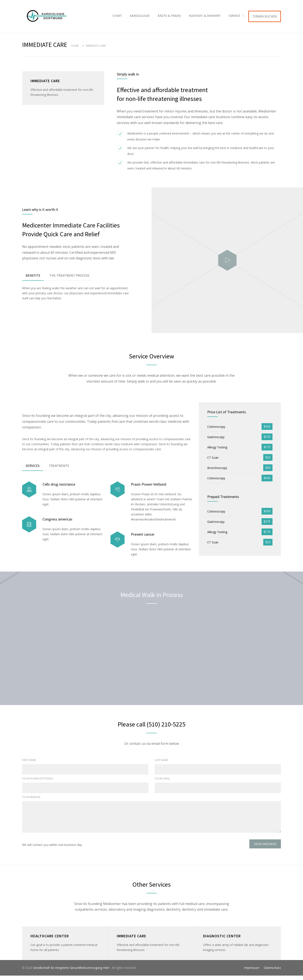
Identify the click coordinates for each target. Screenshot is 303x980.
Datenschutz (272, 972)
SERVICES (33, 470)
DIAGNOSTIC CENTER (222, 940)
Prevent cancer (143, 538)
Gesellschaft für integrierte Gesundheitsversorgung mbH (72, 972)
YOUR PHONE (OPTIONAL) (38, 783)
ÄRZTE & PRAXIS (169, 18)
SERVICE (234, 18)
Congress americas (57, 523)
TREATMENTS (59, 470)
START (117, 18)
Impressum (252, 972)
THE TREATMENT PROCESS (69, 280)
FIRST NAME (29, 764)
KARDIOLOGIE (140, 18)
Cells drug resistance (59, 488)
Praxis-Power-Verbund (149, 488)
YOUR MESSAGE (31, 801)
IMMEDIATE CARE (132, 940)
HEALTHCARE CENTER (50, 940)
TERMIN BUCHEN (264, 18)
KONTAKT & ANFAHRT (205, 18)
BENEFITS (33, 280)
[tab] (33, 280)
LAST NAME (161, 764)
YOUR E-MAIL (162, 783)
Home (75, 50)
